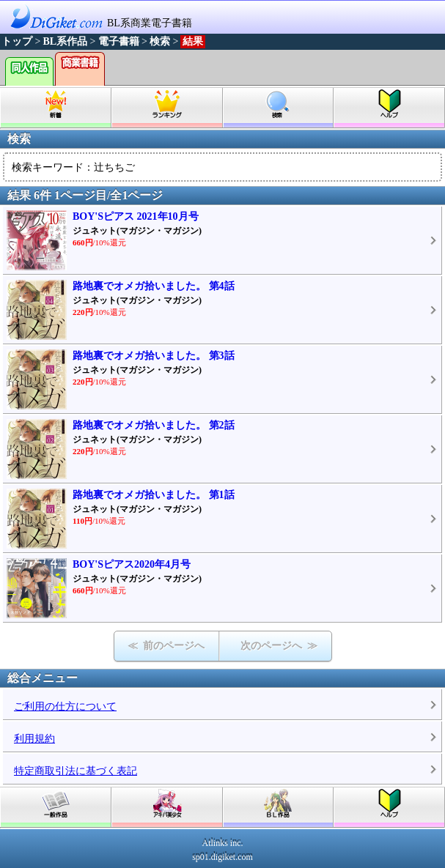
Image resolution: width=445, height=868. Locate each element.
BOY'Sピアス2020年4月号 (132, 564)
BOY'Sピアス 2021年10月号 (136, 216)
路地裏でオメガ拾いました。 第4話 (154, 286)
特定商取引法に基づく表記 (76, 771)
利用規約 (34, 739)
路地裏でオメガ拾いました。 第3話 (154, 356)
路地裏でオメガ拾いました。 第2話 (154, 425)
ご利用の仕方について (65, 706)
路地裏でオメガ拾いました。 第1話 (154, 495)
